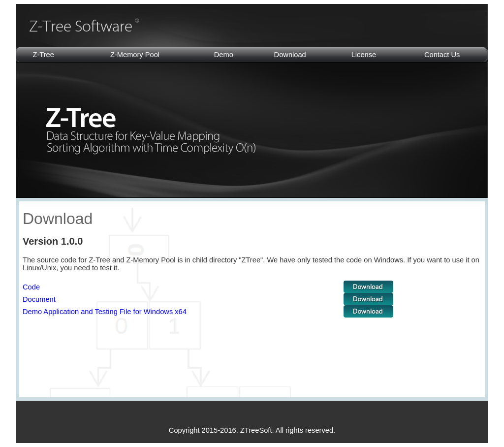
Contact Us (442, 55)
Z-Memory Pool (135, 55)
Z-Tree (43, 55)
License (364, 55)
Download (290, 55)
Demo (224, 55)
